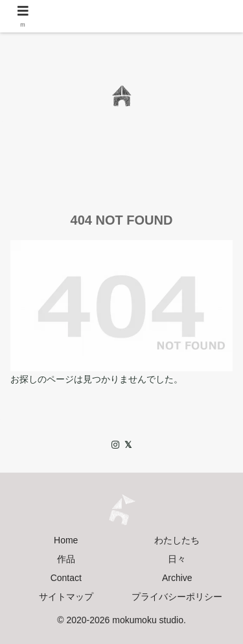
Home (66, 540)
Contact (66, 578)
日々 (177, 559)
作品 (66, 559)
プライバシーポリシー (177, 597)
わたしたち (177, 540)
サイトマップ (66, 597)
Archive (177, 578)
